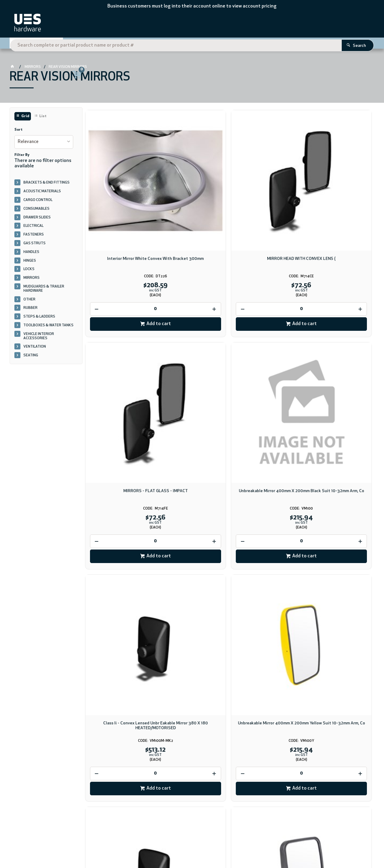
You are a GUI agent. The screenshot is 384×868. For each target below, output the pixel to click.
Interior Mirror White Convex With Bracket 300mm (119, 195)
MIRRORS (31, 280)
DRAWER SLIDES (37, 220)
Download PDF (227, 711)
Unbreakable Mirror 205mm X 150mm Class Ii (119, 530)
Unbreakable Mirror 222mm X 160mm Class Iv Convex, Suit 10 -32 (192, 532)
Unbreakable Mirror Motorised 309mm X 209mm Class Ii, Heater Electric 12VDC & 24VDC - (265, 367)
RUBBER (30, 310)
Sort (18, 132)
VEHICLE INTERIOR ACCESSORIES (39, 338)
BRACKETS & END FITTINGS (46, 185)
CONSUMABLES (36, 211)
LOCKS (29, 272)
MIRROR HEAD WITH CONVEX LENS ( (192, 195)
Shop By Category (41, 44)
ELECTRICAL (33, 228)
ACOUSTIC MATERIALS (42, 194)
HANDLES (31, 254)
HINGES (30, 263)
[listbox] (44, 144)
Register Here (329, 44)
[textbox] (183, 24)
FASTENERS (34, 237)
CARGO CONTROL (38, 203)
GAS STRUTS (34, 246)
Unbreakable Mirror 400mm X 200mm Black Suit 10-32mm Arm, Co (338, 198)
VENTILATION (35, 349)
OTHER (29, 302)
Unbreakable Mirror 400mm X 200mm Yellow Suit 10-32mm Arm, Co (192, 365)
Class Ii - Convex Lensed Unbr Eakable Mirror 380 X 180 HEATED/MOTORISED (119, 365)
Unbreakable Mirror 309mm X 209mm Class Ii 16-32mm (338, 362)
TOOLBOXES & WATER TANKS (48, 328)
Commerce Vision (89, 846)
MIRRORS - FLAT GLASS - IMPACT (265, 195)
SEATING (31, 358)
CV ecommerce (59, 846)
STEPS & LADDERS (39, 319)
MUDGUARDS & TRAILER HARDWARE (44, 291)
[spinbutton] (119, 243)
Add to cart (122, 258)
